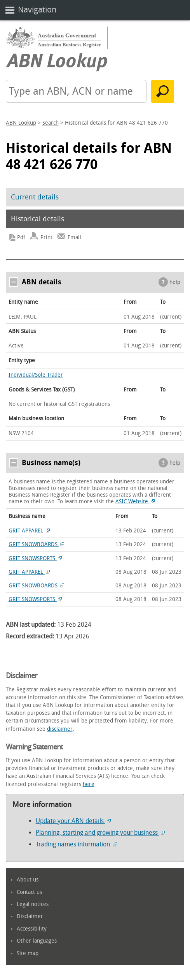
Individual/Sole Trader (36, 375)
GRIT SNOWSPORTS (35, 558)
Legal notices (33, 904)
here (89, 784)
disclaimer (60, 729)
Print (46, 237)
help (175, 282)
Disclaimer (30, 916)
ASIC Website (135, 501)
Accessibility (32, 929)
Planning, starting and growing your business (100, 833)
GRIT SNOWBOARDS (37, 544)
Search (51, 123)
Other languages (37, 941)
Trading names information (76, 844)
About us (28, 880)
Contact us (29, 892)
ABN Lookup (21, 123)
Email (74, 237)
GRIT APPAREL (29, 531)
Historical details (37, 219)
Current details (35, 197)
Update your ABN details (73, 821)
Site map (28, 953)
